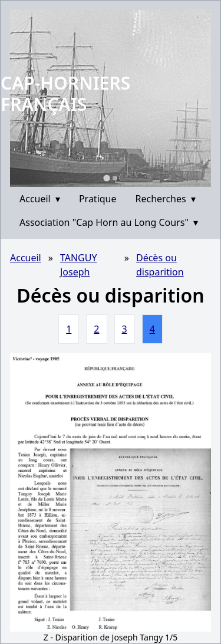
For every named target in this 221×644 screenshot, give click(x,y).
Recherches (166, 199)
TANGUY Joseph (79, 265)
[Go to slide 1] (106, 178)
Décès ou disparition (160, 265)
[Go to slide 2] (115, 178)
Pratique (98, 199)
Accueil (40, 199)
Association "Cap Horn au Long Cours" (109, 222)
